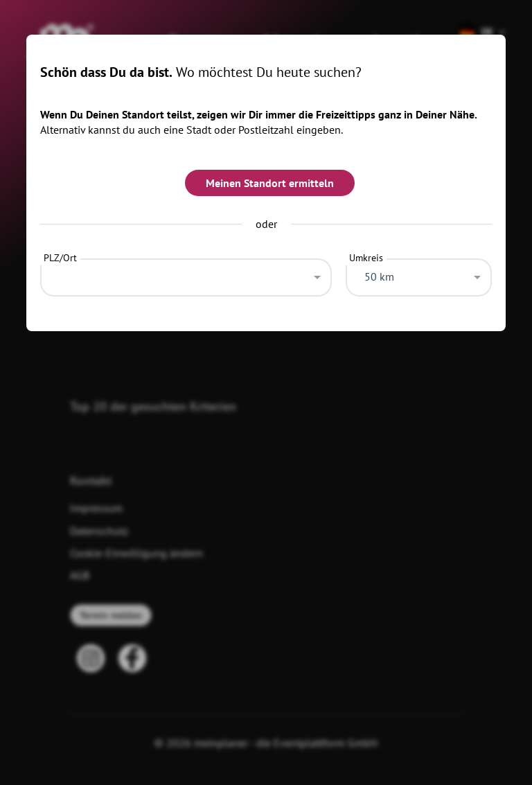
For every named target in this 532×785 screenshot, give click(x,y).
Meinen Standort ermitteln (270, 183)
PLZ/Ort (60, 258)
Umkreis (366, 258)
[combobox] (186, 274)
